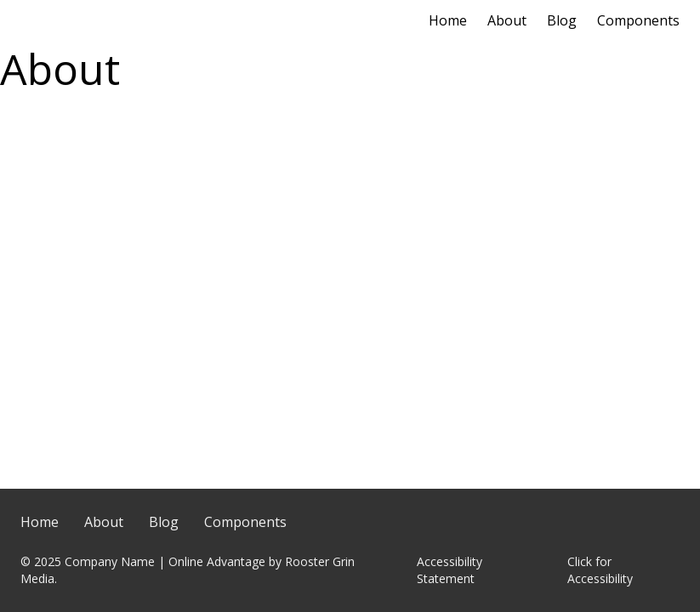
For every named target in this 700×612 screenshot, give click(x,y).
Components (638, 20)
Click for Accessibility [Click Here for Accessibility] (600, 570)
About (507, 20)
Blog (562, 20)
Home (448, 20)
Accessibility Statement (450, 570)
